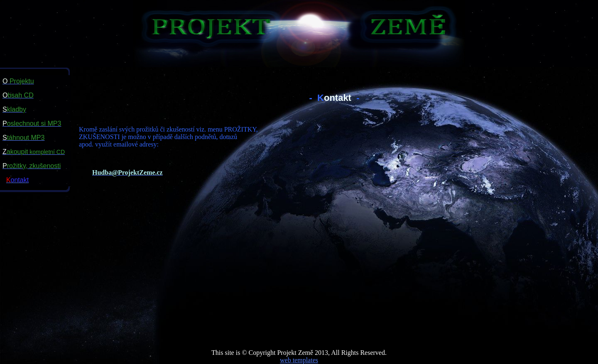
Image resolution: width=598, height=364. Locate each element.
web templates (299, 360)
